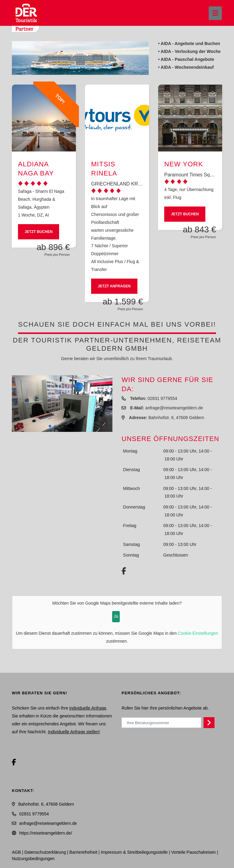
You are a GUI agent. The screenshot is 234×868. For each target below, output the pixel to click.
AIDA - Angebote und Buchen (190, 43)
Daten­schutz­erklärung (45, 852)
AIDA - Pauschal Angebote (187, 59)
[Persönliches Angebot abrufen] (209, 723)
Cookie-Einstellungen (198, 633)
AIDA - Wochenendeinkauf (187, 67)
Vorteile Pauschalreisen (193, 852)
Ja (116, 616)
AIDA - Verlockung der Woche (191, 51)
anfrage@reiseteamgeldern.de (174, 408)
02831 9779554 (162, 398)
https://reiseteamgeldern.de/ (46, 833)
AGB (16, 852)
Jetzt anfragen (114, 286)
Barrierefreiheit (83, 852)
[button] (50, 426)
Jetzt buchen (39, 232)
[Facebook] (14, 762)
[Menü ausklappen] (215, 13)
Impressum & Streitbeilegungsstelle (134, 852)
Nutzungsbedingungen (33, 859)
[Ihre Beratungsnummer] (161, 723)
